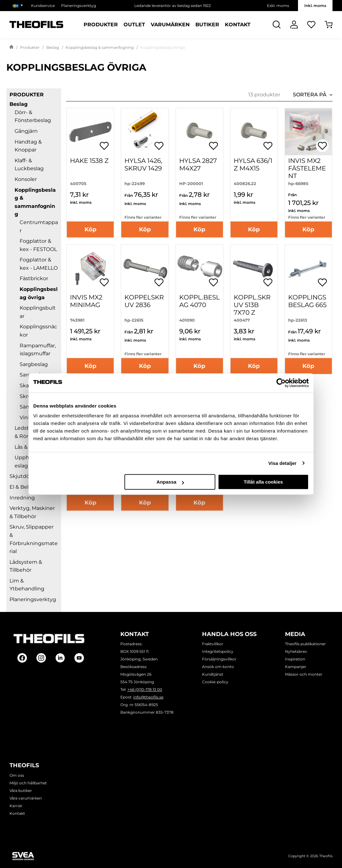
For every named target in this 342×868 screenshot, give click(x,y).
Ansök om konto (218, 667)
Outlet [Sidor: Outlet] (134, 25)
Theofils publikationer (305, 644)
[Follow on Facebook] (22, 658)
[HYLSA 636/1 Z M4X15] (254, 132)
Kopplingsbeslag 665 (307, 301)
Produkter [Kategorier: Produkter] (101, 25)
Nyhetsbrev (296, 651)
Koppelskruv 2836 (144, 301)
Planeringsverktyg (33, 599)
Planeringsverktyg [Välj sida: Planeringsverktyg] (79, 6)
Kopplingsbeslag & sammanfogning (100, 47)
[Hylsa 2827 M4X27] (199, 132)
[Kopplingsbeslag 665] (308, 268)
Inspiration (295, 659)
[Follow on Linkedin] (60, 658)
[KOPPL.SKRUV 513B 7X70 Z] (254, 268)
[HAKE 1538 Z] (90, 132)
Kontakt (17, 813)
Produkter (30, 47)
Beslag (53, 47)
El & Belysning (28, 487)
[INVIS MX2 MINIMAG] (90, 268)
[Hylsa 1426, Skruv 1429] (145, 132)
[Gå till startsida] (11, 48)
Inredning (22, 498)
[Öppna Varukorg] (329, 25)
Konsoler (26, 179)
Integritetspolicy (218, 651)
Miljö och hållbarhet (28, 783)
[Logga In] (294, 25)
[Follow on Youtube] (79, 658)
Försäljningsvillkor (219, 659)
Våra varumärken (26, 798)
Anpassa (170, 482)
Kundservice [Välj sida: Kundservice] (43, 6)
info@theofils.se (148, 697)
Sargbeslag (34, 364)
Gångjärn (26, 131)
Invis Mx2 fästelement (307, 168)
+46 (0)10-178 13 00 (145, 689)
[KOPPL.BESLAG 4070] (199, 268)
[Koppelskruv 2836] (145, 268)
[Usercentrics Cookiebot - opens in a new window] (281, 383)
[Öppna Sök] (277, 25)
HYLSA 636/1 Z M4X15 (253, 164)
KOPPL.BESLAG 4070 (199, 301)
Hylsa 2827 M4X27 (198, 164)
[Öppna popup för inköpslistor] (104, 146)
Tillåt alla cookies (263, 482)
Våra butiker (21, 791)
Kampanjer (296, 667)
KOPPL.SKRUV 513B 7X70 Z (252, 305)
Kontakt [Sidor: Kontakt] (238, 25)
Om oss (17, 775)
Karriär (16, 806)
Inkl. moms (315, 6)
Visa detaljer (282, 463)
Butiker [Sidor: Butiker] (207, 25)
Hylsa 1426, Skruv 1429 (143, 164)
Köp (90, 229)
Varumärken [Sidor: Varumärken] (170, 25)
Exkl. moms (278, 6)
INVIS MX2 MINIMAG (86, 301)
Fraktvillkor (213, 644)
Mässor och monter (304, 674)
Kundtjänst (213, 674)
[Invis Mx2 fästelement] (308, 132)
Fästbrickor (34, 278)
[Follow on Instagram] (41, 658)
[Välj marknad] (19, 6)
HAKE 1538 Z (89, 161)
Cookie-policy (215, 682)
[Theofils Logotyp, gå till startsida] (36, 25)
